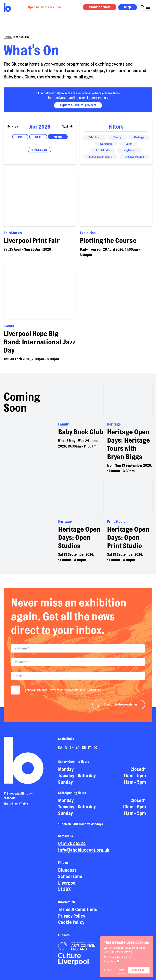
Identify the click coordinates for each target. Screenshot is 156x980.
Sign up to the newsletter (121, 708)
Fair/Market (129, 150)
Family (117, 137)
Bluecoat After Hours (100, 157)
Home (8, 37)
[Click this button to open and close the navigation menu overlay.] (148, 7)
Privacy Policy (72, 919)
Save (121, 970)
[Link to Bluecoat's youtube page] (84, 751)
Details (109, 970)
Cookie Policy (71, 925)
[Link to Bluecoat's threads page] (95, 751)
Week (38, 137)
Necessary (115, 957)
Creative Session (134, 157)
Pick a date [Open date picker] (41, 150)
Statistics (109, 961)
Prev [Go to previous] (13, 126)
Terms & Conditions (78, 913)
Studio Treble (20, 807)
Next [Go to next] (67, 126)
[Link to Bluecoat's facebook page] (60, 751)
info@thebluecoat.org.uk (84, 853)
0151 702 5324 (72, 847)
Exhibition (94, 137)
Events (128, 144)
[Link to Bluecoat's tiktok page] (78, 751)
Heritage (139, 137)
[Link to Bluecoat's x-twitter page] (66, 751)
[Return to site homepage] (7, 7)
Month (58, 137)
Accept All (139, 970)
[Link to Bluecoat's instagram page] (72, 751)
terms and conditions (89, 693)
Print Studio (103, 150)
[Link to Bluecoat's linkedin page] (90, 751)
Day (20, 137)
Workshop (106, 144)
